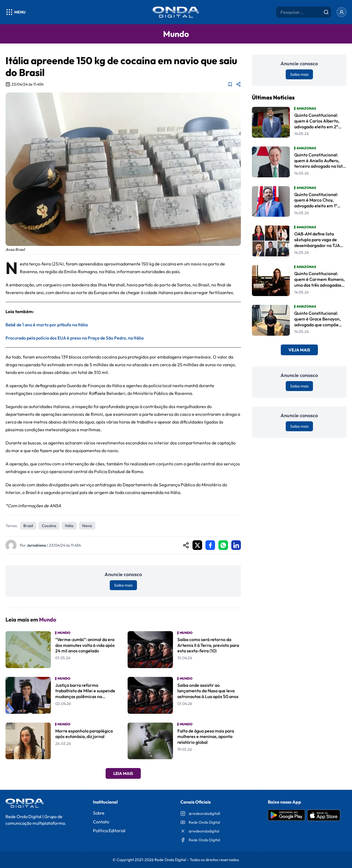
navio (87, 526)
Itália (69, 526)
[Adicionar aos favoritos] (230, 84)
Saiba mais (123, 585)
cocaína (49, 526)
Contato (101, 822)
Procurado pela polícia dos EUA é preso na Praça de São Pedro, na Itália (75, 338)
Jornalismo (36, 545)
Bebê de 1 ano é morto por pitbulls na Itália (47, 325)
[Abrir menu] (16, 12)
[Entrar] (342, 12)
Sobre (99, 813)
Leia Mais (123, 773)
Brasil (28, 526)
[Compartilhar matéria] (238, 84)
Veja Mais (299, 350)
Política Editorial (109, 831)
